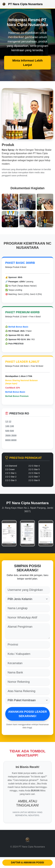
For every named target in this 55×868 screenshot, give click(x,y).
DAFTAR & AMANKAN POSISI (27, 863)
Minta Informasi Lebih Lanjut (27, 63)
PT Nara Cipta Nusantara (22, 4)
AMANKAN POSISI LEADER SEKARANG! (27, 714)
